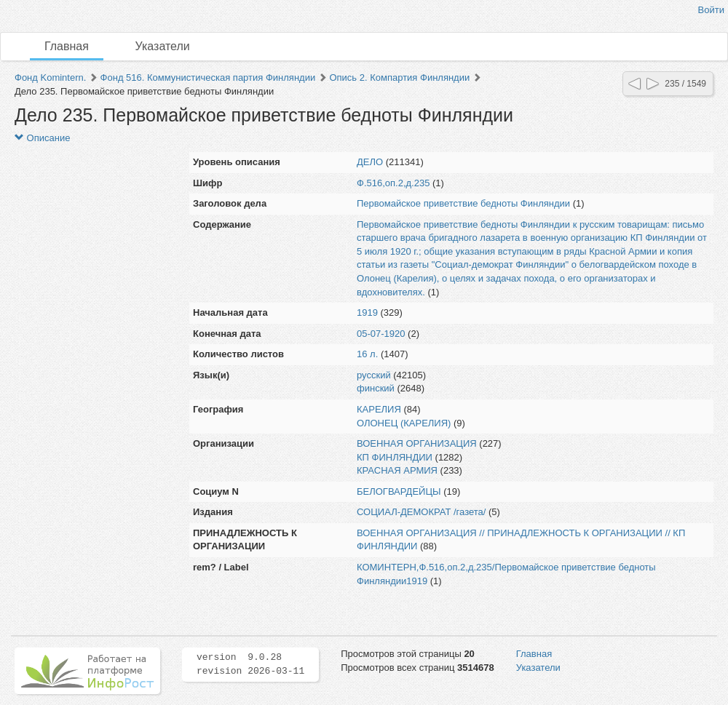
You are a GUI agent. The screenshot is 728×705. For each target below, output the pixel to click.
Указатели (163, 46)
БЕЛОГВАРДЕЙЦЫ (399, 491)
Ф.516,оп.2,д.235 (393, 183)
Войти (711, 10)
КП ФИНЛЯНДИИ (395, 457)
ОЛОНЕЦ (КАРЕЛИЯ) (404, 423)
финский (376, 388)
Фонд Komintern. (50, 77)
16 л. (367, 354)
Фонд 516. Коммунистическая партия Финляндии (208, 77)
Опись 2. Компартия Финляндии (399, 77)
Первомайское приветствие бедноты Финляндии (463, 203)
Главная (67, 46)
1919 (367, 312)
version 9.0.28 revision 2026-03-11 (250, 664)
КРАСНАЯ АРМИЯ (397, 470)
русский (374, 375)
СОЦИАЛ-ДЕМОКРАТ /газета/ (421, 512)
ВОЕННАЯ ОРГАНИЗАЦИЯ (417, 443)
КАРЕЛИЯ (379, 409)
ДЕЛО (370, 162)
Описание (42, 138)
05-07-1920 (381, 334)
